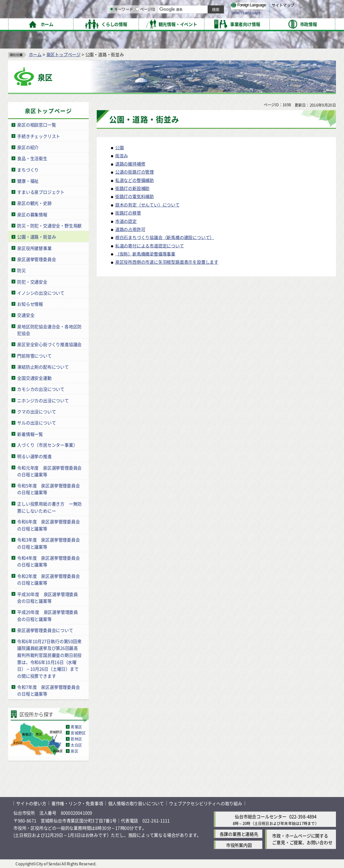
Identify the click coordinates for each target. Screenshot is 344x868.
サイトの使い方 (31, 803)
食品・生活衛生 (32, 158)
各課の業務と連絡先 (239, 834)
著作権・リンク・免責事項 (77, 803)
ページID (215, 24)
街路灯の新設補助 (132, 188)
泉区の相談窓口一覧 (36, 125)
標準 (268, 7)
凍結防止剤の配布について (43, 366)
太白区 (76, 745)
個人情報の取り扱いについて (136, 803)
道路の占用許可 (130, 229)
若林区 (76, 739)
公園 (120, 147)
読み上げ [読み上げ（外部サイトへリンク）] (221, 7)
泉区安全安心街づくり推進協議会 (49, 344)
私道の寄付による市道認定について (150, 245)
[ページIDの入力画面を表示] (207, 23)
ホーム (35, 54)
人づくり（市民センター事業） (47, 445)
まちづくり (28, 169)
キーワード (191, 24)
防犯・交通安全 (32, 281)
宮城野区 (78, 732)
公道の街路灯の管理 (135, 172)
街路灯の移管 (128, 213)
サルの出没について (36, 423)
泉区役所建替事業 (34, 248)
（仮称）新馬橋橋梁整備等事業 (145, 253)
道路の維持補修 (130, 164)
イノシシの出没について (41, 292)
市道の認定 (126, 221)
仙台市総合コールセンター (261, 816)
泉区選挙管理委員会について (45, 630)
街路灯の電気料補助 (135, 196)
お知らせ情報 (30, 304)
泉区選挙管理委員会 (36, 259)
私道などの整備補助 (135, 180)
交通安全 (26, 315)
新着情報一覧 (30, 434)
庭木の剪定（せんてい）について (147, 204)
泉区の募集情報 (32, 214)
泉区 (74, 751)
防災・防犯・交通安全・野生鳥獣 (49, 225)
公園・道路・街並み (36, 237)
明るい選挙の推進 (34, 456)
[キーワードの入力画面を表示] (181, 23)
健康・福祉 (28, 180)
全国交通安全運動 (34, 378)
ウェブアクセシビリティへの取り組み (206, 803)
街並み (122, 155)
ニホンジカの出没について (43, 400)
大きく (259, 15)
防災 (21, 270)
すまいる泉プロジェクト (41, 192)
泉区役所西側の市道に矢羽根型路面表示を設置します (167, 261)
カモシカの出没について (41, 389)
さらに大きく (280, 15)
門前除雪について (34, 355)
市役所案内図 (239, 845)
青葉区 (76, 726)
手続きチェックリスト (39, 136)
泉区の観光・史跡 (34, 203)
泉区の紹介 (28, 147)
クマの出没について (36, 411)
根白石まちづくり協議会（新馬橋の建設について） (165, 237)
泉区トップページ (63, 54)
